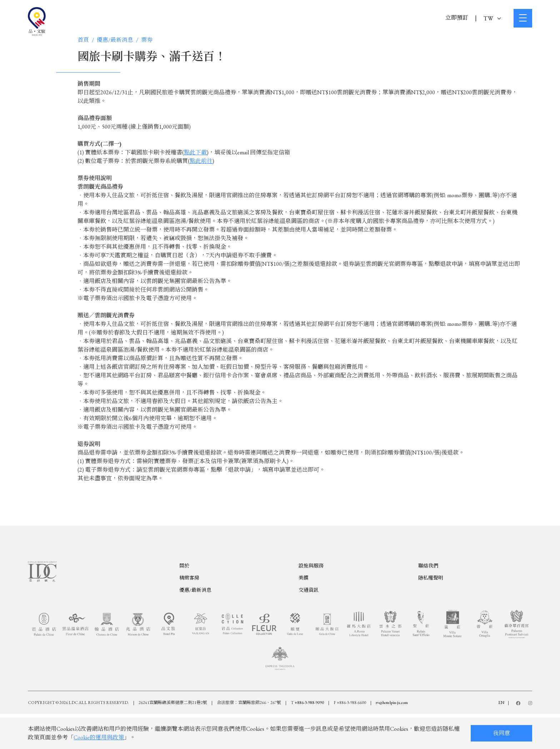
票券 (147, 40)
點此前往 (201, 161)
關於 (184, 595)
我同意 (501, 733)
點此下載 (195, 152)
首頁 (83, 40)
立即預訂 (457, 18)
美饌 (304, 607)
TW (492, 18)
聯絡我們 (428, 595)
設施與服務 (311, 595)
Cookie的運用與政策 (99, 737)
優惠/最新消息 (115, 40)
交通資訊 (309, 619)
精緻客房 (189, 607)
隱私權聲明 (431, 607)
